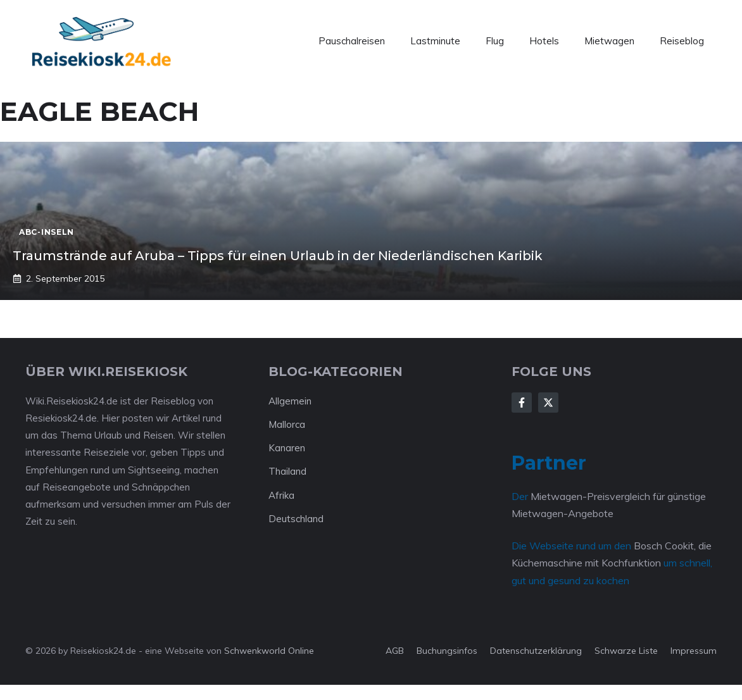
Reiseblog (682, 41)
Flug (495, 41)
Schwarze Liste (626, 651)
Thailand (287, 471)
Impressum (694, 651)
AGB (395, 651)
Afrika (281, 495)
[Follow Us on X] (548, 403)
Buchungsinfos (447, 651)
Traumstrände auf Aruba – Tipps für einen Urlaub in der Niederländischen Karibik (278, 256)
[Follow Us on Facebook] (522, 403)
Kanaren (287, 448)
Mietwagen (609, 41)
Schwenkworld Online (269, 651)
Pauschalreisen (352, 41)
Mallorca (287, 424)
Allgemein (290, 401)
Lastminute (435, 41)
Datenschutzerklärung (536, 651)
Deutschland (296, 519)
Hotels (544, 41)
